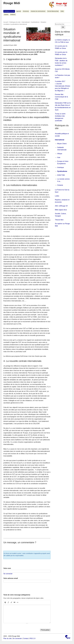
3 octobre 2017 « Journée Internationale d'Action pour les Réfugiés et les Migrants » (63, 86)
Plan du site (7, 638)
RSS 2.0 (32, 638)
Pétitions (13, 14)
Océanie (60, 185)
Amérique (61, 167)
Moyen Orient (62, 144)
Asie (59, 157)
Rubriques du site (9, 11)
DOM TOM (61, 175)
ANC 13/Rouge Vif (61, 206)
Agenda (19, 11)
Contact (26, 638)
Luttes (57, 196)
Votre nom (7, 568)
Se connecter (8, 574)
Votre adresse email (11, 578)
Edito (62, 11)
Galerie (6, 14)
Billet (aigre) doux (61, 210)
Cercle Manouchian (53, 11)
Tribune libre (59, 220)
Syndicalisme (35, 22)
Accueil (6, 22)
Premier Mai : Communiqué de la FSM (61, 97)
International (26, 22)
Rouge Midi (12, 3)
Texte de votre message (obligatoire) (17, 595)
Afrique (60, 154)
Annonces (26, 11)
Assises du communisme (38, 11)
